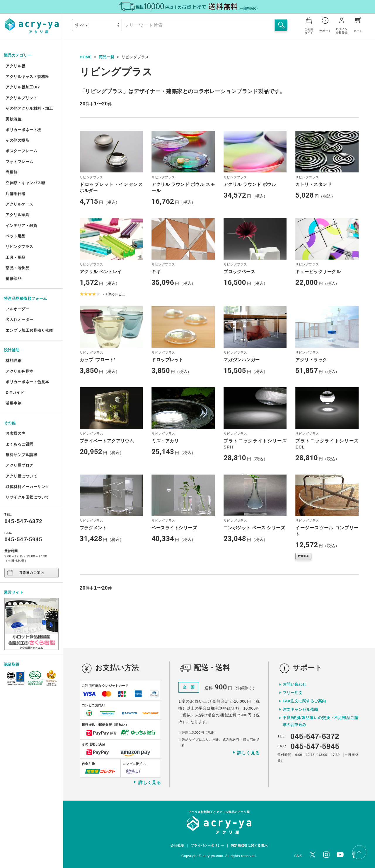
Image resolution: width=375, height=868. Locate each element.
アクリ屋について (21, 476)
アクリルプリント (21, 98)
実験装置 (13, 119)
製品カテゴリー (18, 55)
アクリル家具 (17, 215)
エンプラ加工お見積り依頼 (29, 330)
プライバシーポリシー (208, 845)
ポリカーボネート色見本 (27, 382)
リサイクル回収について (27, 497)
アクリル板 (15, 66)
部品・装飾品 (17, 268)
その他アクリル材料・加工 (29, 108)
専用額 (11, 172)
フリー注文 (293, 693)
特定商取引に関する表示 (249, 845)
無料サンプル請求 (21, 455)
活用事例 (13, 403)
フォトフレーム (19, 162)
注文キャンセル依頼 (300, 709)
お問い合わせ (295, 684)
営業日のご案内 (25, 573)
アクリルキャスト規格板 (27, 77)
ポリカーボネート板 (23, 130)
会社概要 (177, 845)
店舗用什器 (15, 194)
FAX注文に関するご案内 (304, 701)
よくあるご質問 (19, 444)
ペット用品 (15, 236)
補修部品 (13, 279)
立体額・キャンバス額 (25, 183)
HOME (86, 57)
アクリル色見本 (19, 371)
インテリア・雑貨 (21, 226)
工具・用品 (15, 257)
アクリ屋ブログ (19, 465)
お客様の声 (15, 433)
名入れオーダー (19, 320)
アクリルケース (19, 204)
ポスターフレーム (21, 151)
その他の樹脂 (17, 140)
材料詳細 (13, 361)
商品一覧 (107, 57)
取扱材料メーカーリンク (27, 487)
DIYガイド (15, 392)
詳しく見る (147, 782)
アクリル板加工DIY (23, 87)
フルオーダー (17, 309)
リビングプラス (19, 247)
